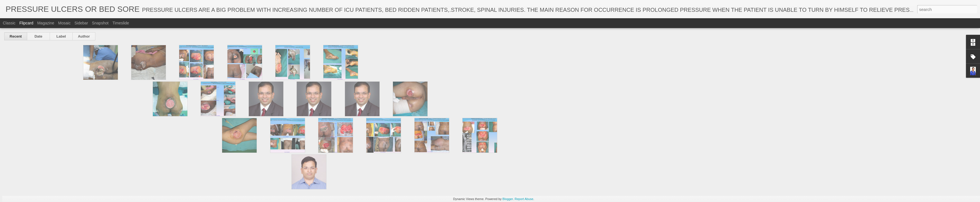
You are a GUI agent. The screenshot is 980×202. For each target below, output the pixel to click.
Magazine (46, 23)
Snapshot (100, 23)
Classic (9, 23)
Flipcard (26, 23)
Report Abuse (524, 199)
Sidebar (81, 23)
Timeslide (121, 23)
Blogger (508, 199)
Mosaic (64, 23)
